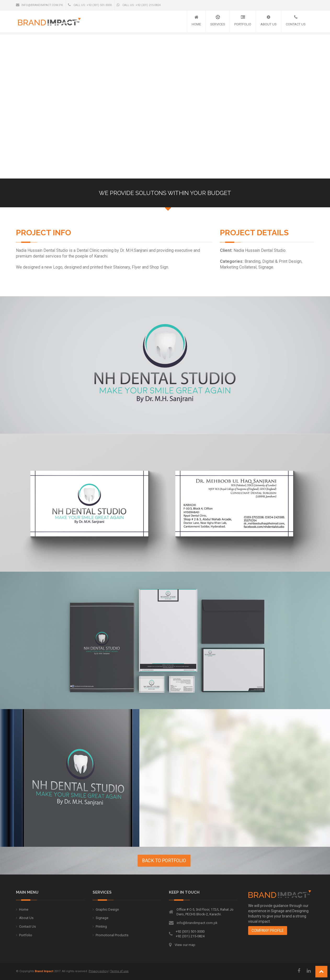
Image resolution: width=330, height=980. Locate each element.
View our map (185, 945)
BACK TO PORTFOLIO (140, 861)
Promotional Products (112, 935)
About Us (269, 24)
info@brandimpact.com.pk (39, 5)
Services (218, 24)
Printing (101, 926)
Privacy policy (98, 971)
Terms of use (119, 971)
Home (196, 24)
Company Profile (268, 931)
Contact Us (296, 24)
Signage (102, 918)
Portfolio (243, 24)
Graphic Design (107, 909)
